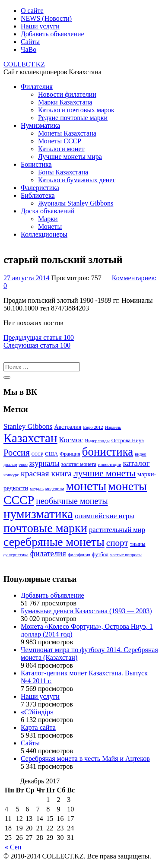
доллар (10, 464)
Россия (17, 453)
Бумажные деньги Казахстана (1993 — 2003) (86, 611)
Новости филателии (67, 94)
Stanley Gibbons (28, 426)
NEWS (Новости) (46, 18)
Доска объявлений (48, 211)
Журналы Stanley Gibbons (76, 203)
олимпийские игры (104, 516)
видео (140, 454)
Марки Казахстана (65, 102)
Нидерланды (97, 441)
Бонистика (36, 164)
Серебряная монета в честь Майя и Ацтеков (85, 759)
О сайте (32, 11)
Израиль (113, 427)
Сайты (30, 42)
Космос (71, 440)
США (51, 454)
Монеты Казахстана (67, 133)
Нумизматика (40, 125)
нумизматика (38, 514)
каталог (137, 463)
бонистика (108, 452)
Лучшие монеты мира (70, 157)
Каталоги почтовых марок (76, 110)
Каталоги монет (61, 149)
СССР (37, 454)
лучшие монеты (105, 473)
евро (23, 464)
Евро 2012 (93, 427)
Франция (70, 454)
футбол (100, 554)
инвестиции (110, 464)
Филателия (37, 87)
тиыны (138, 544)
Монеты (50, 227)
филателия (48, 553)
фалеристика (16, 555)
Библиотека (38, 195)
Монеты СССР (60, 141)
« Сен (13, 847)
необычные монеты (72, 501)
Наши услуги (40, 26)
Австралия (68, 427)
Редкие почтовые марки (73, 118)
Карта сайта (38, 727)
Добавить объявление (52, 34)
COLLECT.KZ (24, 64)
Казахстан (30, 438)
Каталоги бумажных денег (77, 180)
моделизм (55, 489)
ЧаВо (29, 49)
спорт (117, 543)
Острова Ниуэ (128, 440)
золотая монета (79, 464)
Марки (48, 219)
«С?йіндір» (37, 712)
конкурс (11, 475)
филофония (79, 555)
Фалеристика (40, 188)
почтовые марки (45, 528)
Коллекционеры (44, 234)
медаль (37, 489)
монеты (86, 486)
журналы (44, 463)
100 (39, 337)
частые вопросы (126, 555)
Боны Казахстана (63, 172)
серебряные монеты (54, 542)
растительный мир (117, 530)
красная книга (46, 473)
